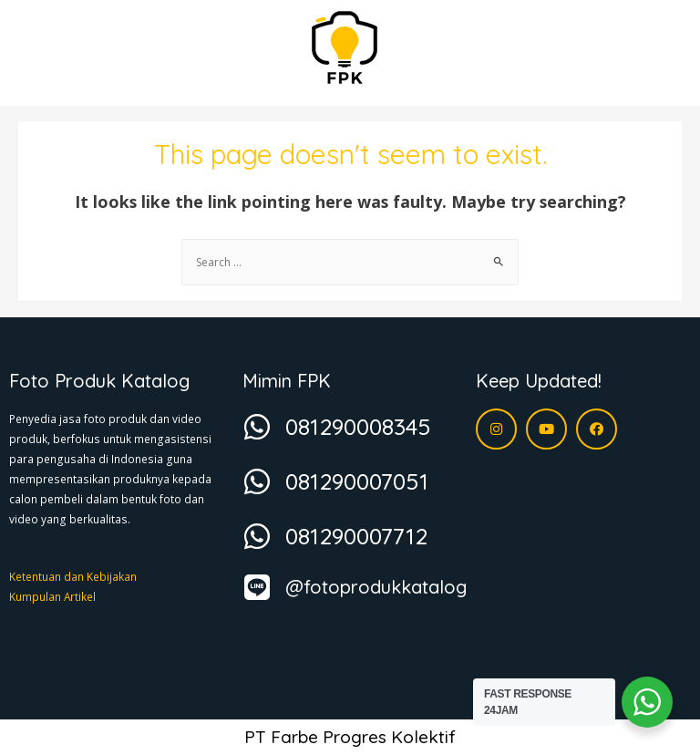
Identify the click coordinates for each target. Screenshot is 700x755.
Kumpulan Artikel (52, 596)
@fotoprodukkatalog (376, 587)
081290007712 (356, 536)
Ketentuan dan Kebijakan (73, 576)
